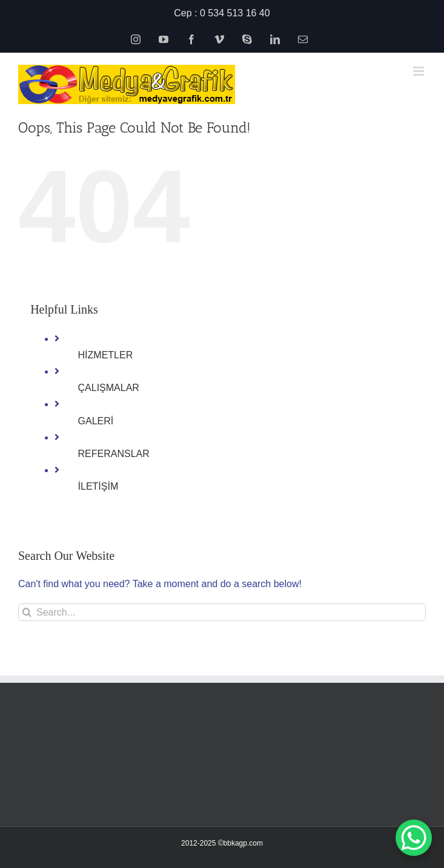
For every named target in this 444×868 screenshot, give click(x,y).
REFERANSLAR (114, 454)
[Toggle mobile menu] (419, 71)
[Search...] (222, 612)
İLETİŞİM (98, 486)
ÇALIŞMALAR (109, 388)
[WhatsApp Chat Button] (414, 838)
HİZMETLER (106, 355)
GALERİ (96, 421)
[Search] (27, 612)
